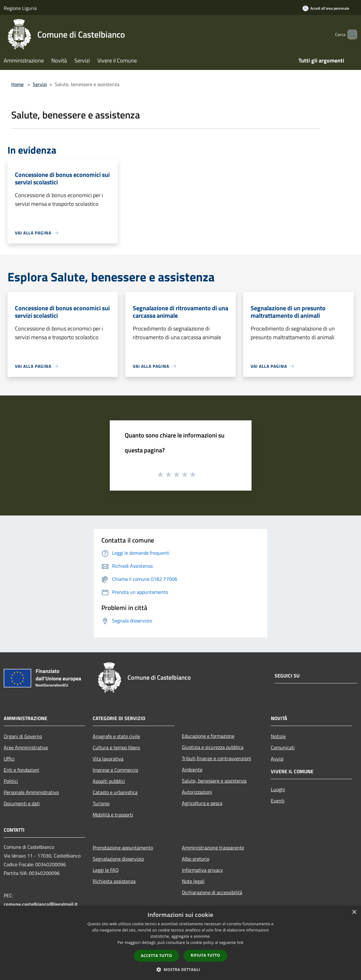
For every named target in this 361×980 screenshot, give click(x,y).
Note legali (193, 881)
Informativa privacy (202, 870)
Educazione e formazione (208, 736)
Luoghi (278, 789)
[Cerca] (350, 35)
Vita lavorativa (108, 759)
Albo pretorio (196, 859)
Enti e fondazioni (21, 770)
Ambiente (192, 770)
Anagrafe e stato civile (116, 736)
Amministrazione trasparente (213, 848)
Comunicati (283, 747)
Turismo (101, 803)
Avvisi (277, 759)
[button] (181, 969)
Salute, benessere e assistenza (214, 781)
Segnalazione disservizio (118, 859)
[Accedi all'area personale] (326, 8)
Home (17, 84)
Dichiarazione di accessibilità (212, 892)
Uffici (9, 759)
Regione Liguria (20, 8)
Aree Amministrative (26, 747)
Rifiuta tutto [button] (205, 955)
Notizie (278, 736)
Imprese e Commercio (115, 770)
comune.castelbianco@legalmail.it (41, 904)
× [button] (354, 912)
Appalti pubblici (109, 781)
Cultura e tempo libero (116, 747)
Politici (11, 781)
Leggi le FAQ (106, 870)
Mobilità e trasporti (113, 815)
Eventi (278, 801)
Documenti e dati (22, 803)
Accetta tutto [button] (156, 956)
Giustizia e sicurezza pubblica (213, 747)
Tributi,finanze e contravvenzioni (217, 758)
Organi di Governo (23, 736)
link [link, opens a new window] (240, 943)
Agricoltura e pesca (202, 803)
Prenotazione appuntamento (123, 848)
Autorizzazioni (197, 792)
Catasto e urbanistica (115, 792)
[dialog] (180, 943)
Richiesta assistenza (114, 881)
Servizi (40, 84)
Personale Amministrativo (31, 792)
